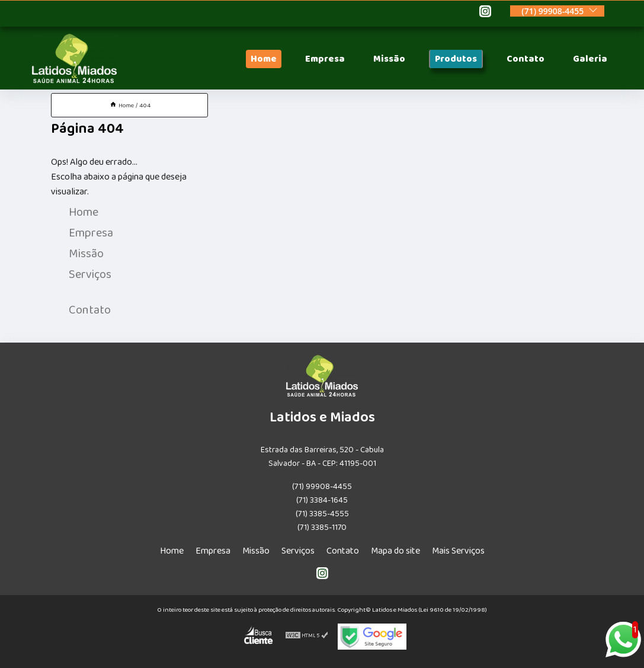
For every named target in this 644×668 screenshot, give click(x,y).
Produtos (456, 59)
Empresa (325, 59)
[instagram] (485, 13)
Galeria (590, 59)
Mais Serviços (458, 551)
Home (264, 59)
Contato (526, 59)
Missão (389, 59)
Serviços (90, 274)
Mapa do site (395, 551)
